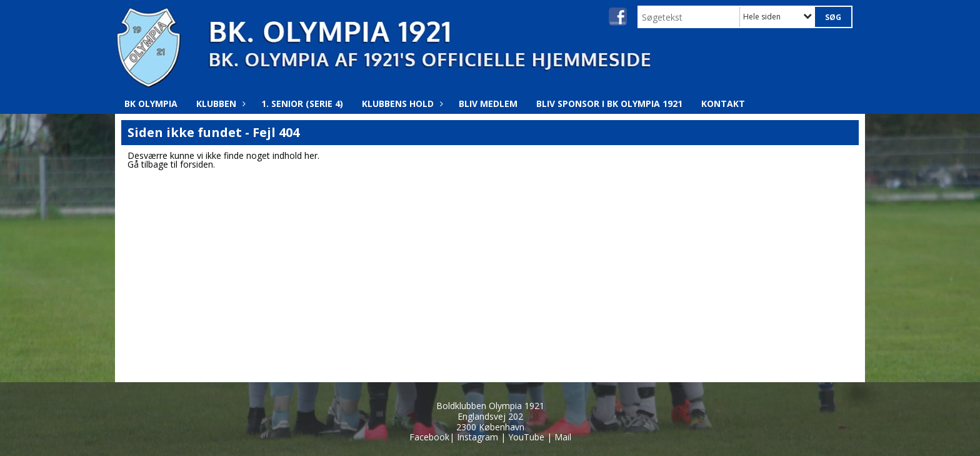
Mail (563, 437)
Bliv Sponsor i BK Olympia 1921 (609, 104)
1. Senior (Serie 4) (302, 104)
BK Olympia (151, 104)
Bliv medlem (488, 104)
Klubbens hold (401, 104)
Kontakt (723, 104)
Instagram (477, 437)
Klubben (219, 104)
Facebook (429, 437)
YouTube (526, 437)
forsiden (197, 164)
